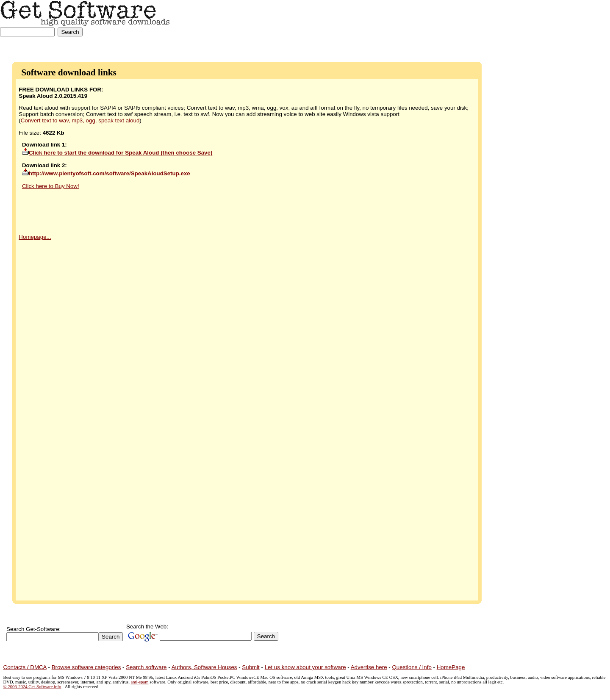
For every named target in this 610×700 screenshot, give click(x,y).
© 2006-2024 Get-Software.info (32, 687)
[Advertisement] (575, 26)
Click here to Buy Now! (51, 186)
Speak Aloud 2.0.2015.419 (53, 96)
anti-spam (140, 682)
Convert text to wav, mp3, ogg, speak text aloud (80, 120)
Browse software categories (86, 667)
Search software (146, 667)
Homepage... (35, 237)
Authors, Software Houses (204, 667)
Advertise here (369, 667)
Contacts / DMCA (25, 667)
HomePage (451, 667)
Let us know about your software (305, 667)
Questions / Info (412, 667)
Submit (251, 667)
